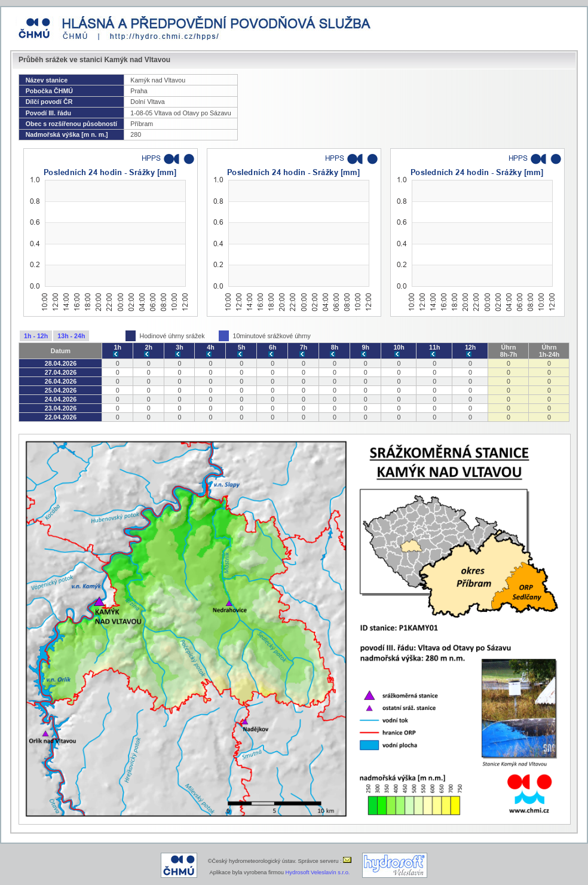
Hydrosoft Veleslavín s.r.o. (318, 872)
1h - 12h (36, 336)
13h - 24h (71, 336)
